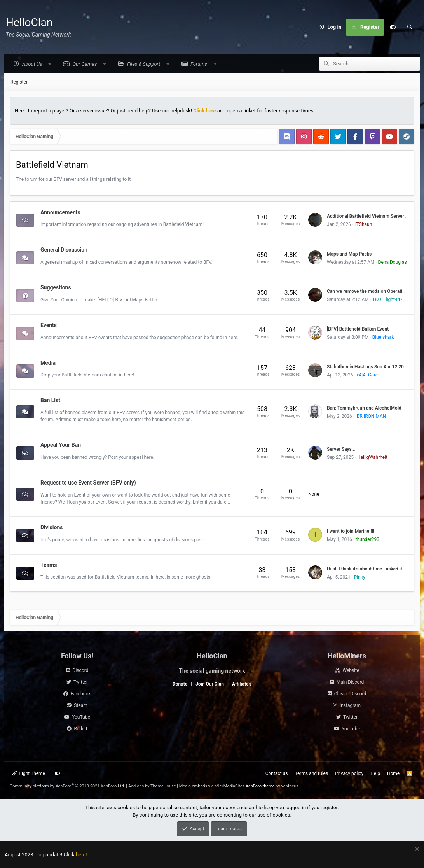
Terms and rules (311, 773)
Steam (80, 705)
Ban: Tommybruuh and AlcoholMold (364, 408)
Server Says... (341, 450)
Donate (180, 684)
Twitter (81, 682)
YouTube (81, 717)
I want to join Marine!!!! (351, 532)
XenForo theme (260, 786)
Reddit (80, 729)
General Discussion (64, 250)
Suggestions (56, 288)
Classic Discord (350, 694)
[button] (32, 64)
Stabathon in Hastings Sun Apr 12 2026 (368, 367)
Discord (81, 670)
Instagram (350, 705)
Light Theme (29, 773)
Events (49, 325)
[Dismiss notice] (416, 850)
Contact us (277, 773)
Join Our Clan (210, 684)
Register (19, 82)
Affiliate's (242, 684)
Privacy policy (349, 773)
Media (48, 363)
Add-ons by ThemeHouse (152, 786)
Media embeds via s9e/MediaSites (212, 786)
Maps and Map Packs (349, 254)
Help (375, 773)
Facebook (80, 694)
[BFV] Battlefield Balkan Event (358, 329)
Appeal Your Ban (61, 445)
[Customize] (393, 27)
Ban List (50, 401)
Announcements (60, 212)
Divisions (51, 528)
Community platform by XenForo (67, 786)
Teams (49, 565)
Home (393, 773)
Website (351, 670)
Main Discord (350, 682)
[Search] (410, 27)
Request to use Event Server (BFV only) (88, 483)
